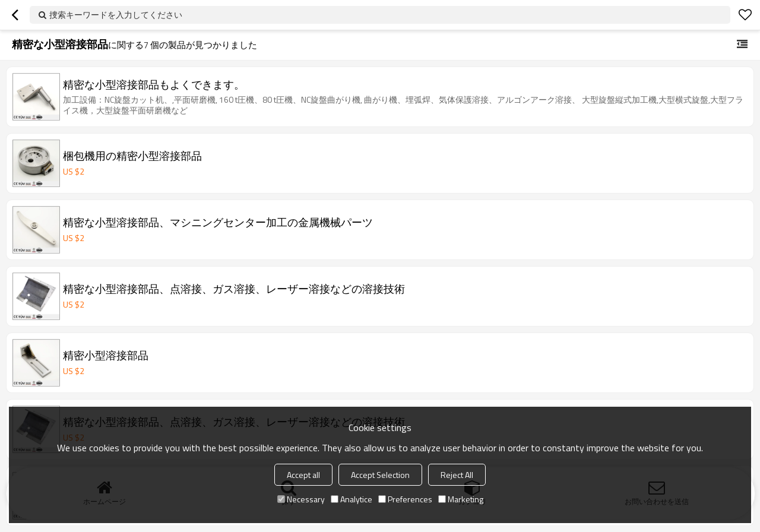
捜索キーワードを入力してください (116, 15)
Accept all (303, 475)
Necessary (301, 499)
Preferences (405, 499)
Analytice (351, 499)
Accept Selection (380, 475)
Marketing (461, 499)
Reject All (457, 475)
